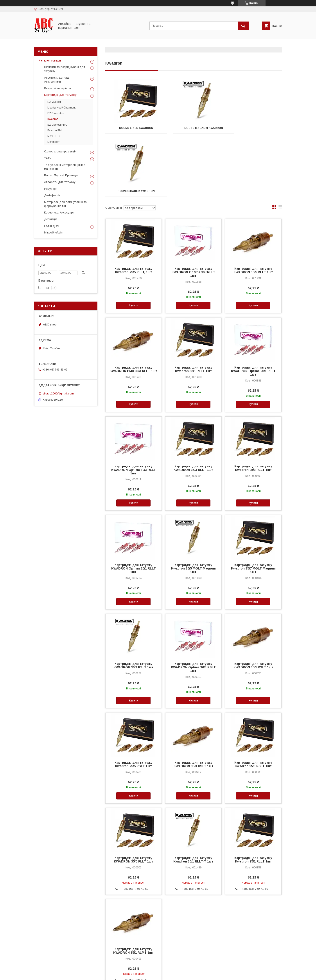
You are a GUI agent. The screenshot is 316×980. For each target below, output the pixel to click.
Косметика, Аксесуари (59, 212)
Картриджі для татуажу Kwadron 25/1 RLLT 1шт (253, 797)
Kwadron (53, 119)
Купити (133, 242)
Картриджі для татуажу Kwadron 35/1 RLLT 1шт (193, 306)
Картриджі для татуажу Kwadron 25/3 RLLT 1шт (253, 405)
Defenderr (53, 142)
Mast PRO (54, 136)
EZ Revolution (56, 113)
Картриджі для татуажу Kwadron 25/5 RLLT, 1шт (133, 207)
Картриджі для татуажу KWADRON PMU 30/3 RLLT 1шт (133, 306)
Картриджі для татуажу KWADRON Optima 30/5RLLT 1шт (193, 209)
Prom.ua (179, 966)
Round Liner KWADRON (133, 128)
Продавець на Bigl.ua (158, 970)
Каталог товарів (50, 60)
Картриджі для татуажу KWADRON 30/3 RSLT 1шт (134, 602)
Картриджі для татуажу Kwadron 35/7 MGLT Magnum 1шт (253, 505)
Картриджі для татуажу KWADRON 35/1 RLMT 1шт (133, 888)
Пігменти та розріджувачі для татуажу (65, 69)
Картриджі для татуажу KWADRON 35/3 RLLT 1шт (193, 405)
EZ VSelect (54, 102)
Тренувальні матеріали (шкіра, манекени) (65, 167)
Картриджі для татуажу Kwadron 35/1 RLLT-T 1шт (193, 797)
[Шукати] (243, 26)
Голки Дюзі (52, 226)
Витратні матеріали (57, 88)
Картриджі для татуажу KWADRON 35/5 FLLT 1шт (134, 797)
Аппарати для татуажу (60, 182)
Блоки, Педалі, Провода (61, 175)
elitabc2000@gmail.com (58, 393)
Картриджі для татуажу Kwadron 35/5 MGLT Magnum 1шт (193, 505)
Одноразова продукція (60, 151)
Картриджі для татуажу (60, 95)
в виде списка (280, 145)
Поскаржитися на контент (147, 974)
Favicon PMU (55, 130)
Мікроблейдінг (54, 232)
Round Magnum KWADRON (194, 128)
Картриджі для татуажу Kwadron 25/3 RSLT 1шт (253, 701)
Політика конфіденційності (182, 974)
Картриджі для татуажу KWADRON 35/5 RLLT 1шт (253, 207)
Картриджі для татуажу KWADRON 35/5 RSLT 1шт (253, 602)
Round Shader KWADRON (254, 128)
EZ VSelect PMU (57, 125)
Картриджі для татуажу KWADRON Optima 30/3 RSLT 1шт (193, 604)
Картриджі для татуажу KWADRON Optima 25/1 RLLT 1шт (253, 308)
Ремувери (51, 189)
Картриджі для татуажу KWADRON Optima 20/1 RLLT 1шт (134, 505)
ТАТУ (48, 158)
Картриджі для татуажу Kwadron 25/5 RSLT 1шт (133, 701)
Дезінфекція (52, 195)
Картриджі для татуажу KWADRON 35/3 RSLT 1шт (193, 701)
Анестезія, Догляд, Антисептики (57, 80)
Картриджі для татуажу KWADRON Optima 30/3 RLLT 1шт (134, 407)
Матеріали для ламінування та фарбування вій (65, 204)
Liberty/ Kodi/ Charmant (61, 108)
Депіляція (51, 219)
